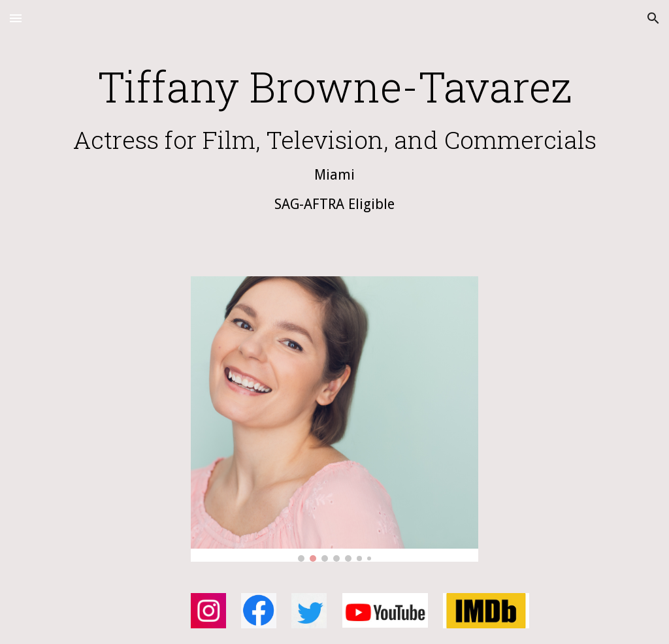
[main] (335, 150)
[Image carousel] (335, 419)
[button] (16, 18)
